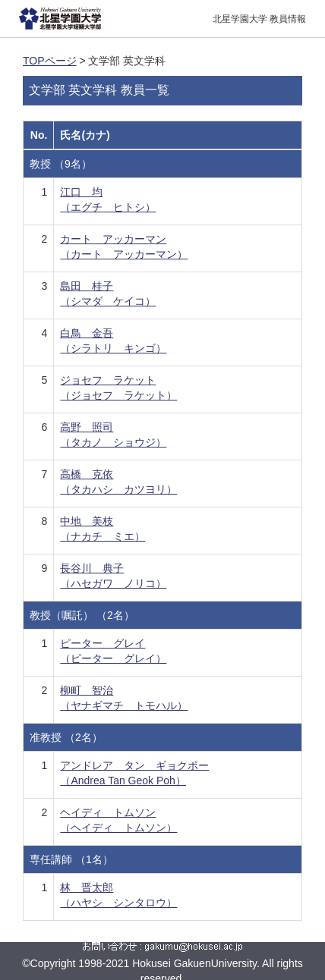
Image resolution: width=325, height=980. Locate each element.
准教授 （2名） (66, 737)
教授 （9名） (61, 164)
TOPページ (50, 61)
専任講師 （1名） (71, 859)
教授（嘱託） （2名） (82, 615)
